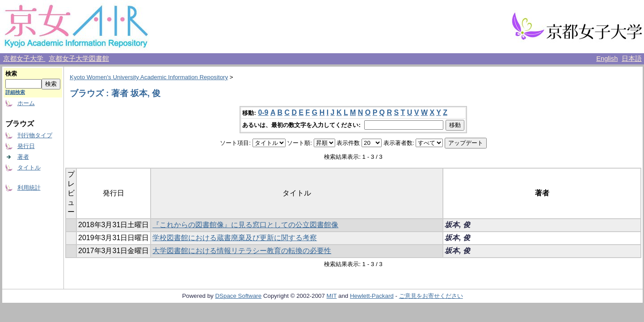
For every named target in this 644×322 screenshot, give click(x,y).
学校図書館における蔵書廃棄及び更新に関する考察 (235, 238)
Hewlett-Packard (372, 296)
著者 (23, 157)
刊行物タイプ (35, 135)
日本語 (632, 59)
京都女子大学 (24, 59)
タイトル (29, 167)
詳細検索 (15, 92)
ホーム (26, 103)
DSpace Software (238, 296)
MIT (332, 296)
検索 (11, 74)
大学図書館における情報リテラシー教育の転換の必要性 (242, 251)
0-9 (263, 112)
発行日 (26, 146)
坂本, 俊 (457, 225)
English (607, 59)
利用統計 (29, 188)
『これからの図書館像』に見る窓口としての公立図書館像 (245, 225)
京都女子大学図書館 (79, 59)
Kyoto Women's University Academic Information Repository (149, 77)
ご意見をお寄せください (431, 296)
